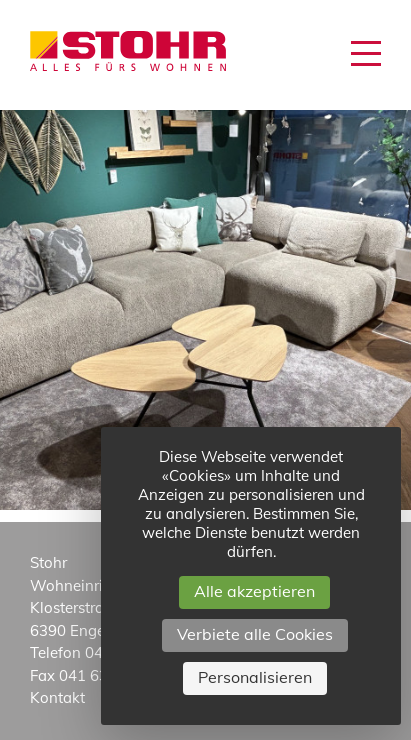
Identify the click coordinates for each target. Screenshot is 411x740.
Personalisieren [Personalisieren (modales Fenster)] (255, 677)
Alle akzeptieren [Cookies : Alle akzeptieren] (254, 591)
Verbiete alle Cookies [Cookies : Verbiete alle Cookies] (255, 634)
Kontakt (57, 697)
